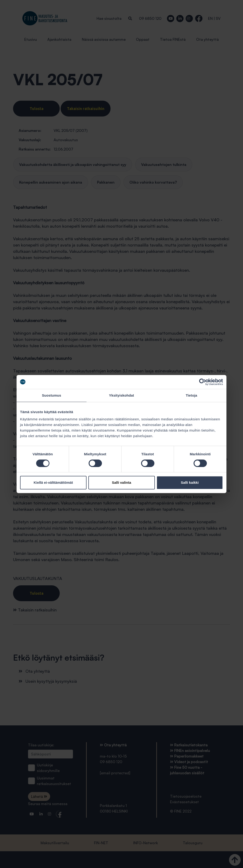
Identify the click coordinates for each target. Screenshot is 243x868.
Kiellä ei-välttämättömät (53, 482)
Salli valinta (122, 482)
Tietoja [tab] (192, 395)
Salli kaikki (190, 482)
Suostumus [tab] (52, 395)
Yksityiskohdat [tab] (121, 395)
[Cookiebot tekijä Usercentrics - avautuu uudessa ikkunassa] (203, 382)
